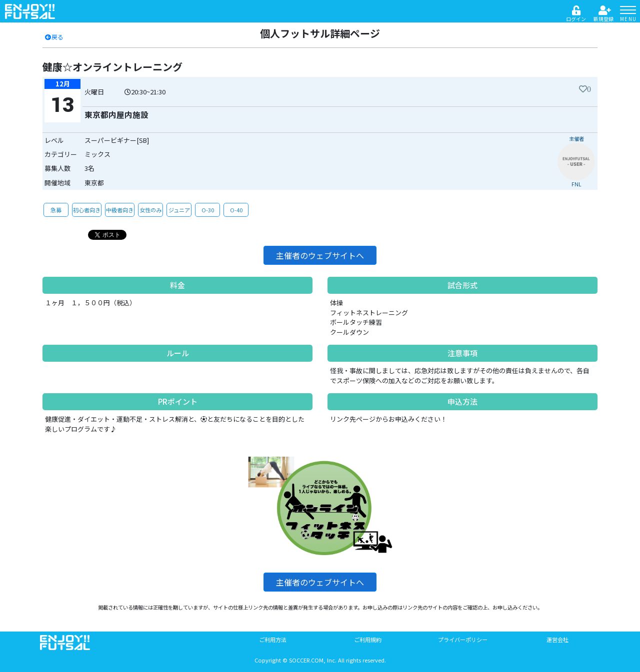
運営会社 (557, 640)
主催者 (576, 139)
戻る (54, 37)
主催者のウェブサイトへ (320, 255)
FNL (576, 184)
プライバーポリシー (463, 640)
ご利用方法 (273, 640)
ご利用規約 (368, 640)
